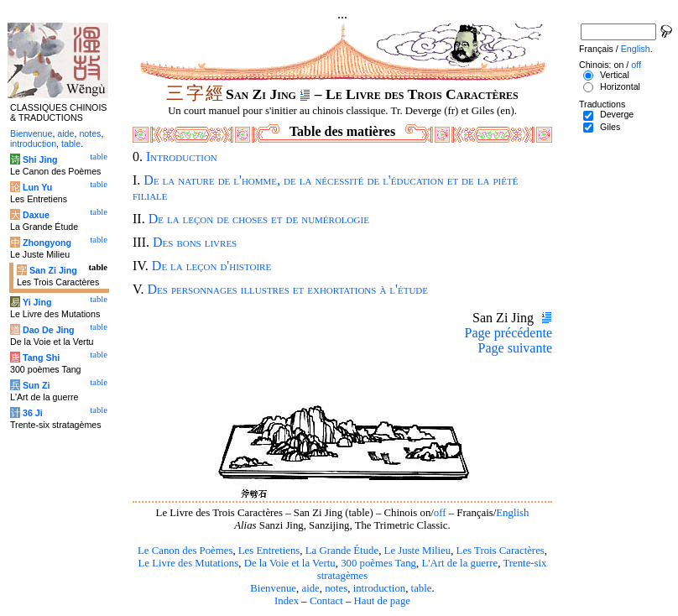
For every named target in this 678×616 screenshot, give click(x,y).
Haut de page (383, 601)
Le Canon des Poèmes (185, 551)
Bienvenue (273, 588)
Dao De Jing (49, 330)
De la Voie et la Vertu (290, 563)
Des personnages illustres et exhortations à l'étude (288, 289)
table (422, 588)
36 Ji (33, 413)
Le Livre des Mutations (188, 563)
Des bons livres (195, 242)
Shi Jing (40, 159)
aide (310, 588)
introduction (380, 588)
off (440, 513)
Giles (610, 127)
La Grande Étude (342, 551)
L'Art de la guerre (459, 563)
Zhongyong (47, 243)
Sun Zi (37, 385)
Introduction (182, 157)
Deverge (617, 114)
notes (336, 588)
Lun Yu (37, 187)
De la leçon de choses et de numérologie (259, 219)
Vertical (615, 75)
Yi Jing (37, 302)
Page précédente (508, 333)
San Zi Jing (53, 270)
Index (287, 601)
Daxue (36, 215)
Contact (326, 601)
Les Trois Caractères (501, 551)
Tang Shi (41, 358)
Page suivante (515, 348)
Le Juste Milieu (418, 551)
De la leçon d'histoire (211, 266)
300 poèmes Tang (378, 563)
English (512, 513)
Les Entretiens (269, 551)
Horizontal (620, 86)
